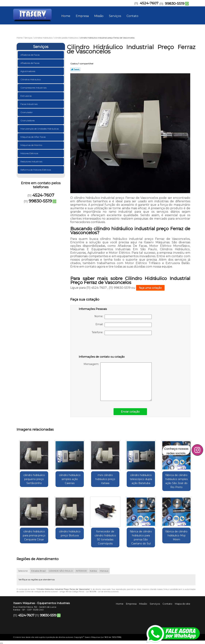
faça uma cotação (150, 288)
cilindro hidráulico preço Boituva (70, 533)
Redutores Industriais (32, 162)
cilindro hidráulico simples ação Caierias (70, 479)
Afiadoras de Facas (30, 55)
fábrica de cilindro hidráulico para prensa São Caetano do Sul (141, 537)
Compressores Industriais (34, 88)
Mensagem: (118, 382)
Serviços (115, 16)
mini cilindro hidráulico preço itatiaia (105, 479)
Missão (99, 16)
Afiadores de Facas (30, 63)
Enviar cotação (130, 412)
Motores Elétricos (30, 153)
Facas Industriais (29, 104)
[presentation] (102, 346)
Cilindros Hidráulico (31, 79)
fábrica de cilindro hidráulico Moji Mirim (176, 535)
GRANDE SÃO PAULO (61, 571)
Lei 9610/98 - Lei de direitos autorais (102, 592)
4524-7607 (149, 3)
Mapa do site (183, 604)
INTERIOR (81, 571)
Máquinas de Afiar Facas (33, 137)
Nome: (123, 317)
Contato (132, 16)
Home (66, 16)
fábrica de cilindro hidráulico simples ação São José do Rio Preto (177, 481)
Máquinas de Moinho (32, 145)
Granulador (27, 112)
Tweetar (75, 69)
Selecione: (23, 571)
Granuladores (28, 120)
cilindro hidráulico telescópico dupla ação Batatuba (141, 479)
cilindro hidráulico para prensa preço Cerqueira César (34, 535)
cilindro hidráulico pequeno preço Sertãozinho (34, 479)
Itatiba (93, 571)
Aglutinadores (28, 71)
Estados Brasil (38, 571)
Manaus (104, 571)
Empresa (82, 16)
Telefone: (122, 333)
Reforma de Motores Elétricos (36, 170)
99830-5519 (175, 4)
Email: (124, 325)
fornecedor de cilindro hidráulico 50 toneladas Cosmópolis (105, 537)
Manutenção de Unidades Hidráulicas (40, 129)
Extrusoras (26, 96)
